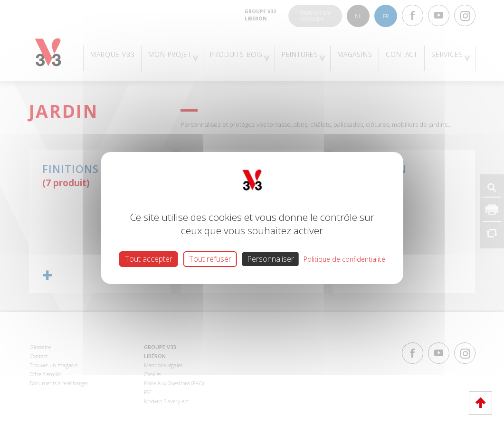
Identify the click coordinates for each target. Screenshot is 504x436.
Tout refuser (210, 259)
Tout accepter (149, 259)
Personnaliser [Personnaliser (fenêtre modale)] (271, 259)
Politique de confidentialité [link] (344, 259)
